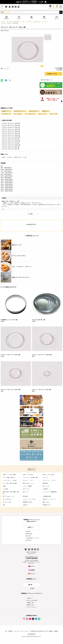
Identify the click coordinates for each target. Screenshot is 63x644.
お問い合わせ (28, 540)
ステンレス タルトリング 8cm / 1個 (10, 147)
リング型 (44, 22)
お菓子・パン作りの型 (27, 22)
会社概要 (32, 588)
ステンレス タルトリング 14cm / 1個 (10, 127)
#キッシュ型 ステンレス (30, 114)
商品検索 (10, 631)
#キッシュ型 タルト (18, 114)
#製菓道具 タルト (46, 111)
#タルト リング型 (53, 114)
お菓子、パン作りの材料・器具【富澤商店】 (11, 22)
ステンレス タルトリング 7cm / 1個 (10, 143)
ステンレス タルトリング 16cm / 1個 (10, 129)
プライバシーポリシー (31, 607)
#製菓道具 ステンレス (6, 111)
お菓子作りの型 (37, 22)
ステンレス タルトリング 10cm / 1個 (10, 123)
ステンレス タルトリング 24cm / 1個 (10, 135)
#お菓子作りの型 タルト (34, 111)
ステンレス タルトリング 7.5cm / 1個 (10, 141)
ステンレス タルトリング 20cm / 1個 (10, 133)
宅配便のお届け (28, 534)
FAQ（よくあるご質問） (32, 600)
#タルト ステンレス (43, 114)
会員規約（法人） (30, 605)
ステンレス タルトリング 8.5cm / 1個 (10, 145)
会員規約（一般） (30, 603)
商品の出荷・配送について (46, 80)
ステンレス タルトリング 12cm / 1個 (10, 125)
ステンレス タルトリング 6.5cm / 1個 (10, 137)
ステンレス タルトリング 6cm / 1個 (10, 139)
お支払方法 (27, 532)
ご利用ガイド (29, 598)
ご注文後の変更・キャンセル (31, 538)
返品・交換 (27, 536)
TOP (6, 631)
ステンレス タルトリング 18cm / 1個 (10, 131)
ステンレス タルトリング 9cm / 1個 (10, 149)
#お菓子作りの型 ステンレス (20, 111)
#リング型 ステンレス (6, 114)
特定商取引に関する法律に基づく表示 (39, 631)
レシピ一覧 (16, 631)
